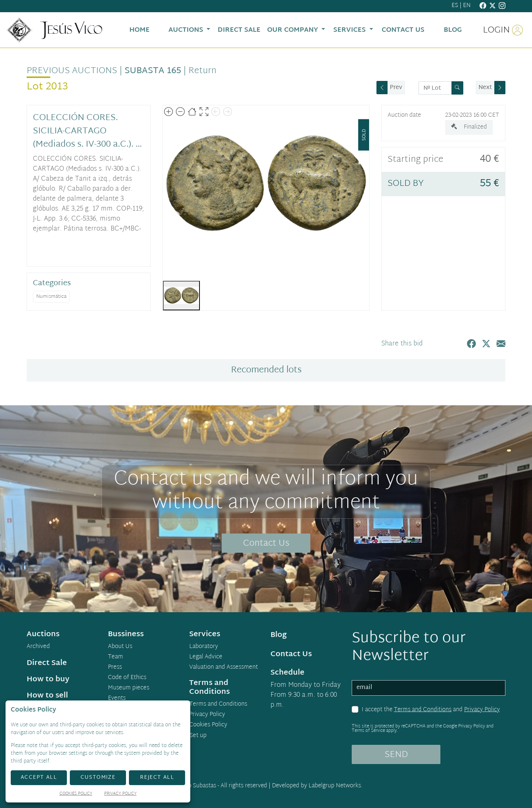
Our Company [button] (294, 30)
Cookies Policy (208, 725)
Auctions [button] (187, 30)
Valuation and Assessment (224, 668)
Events (117, 699)
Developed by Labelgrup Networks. (317, 786)
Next (485, 88)
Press (115, 668)
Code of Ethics (127, 678)
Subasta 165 (153, 71)
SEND (396, 755)
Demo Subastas (196, 786)
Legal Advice (206, 657)
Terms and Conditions (423, 710)
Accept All (39, 778)
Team (115, 657)
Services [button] (350, 30)
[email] (429, 688)
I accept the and (431, 710)
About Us (120, 647)
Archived (38, 647)
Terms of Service (368, 731)
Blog (279, 635)
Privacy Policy (482, 710)
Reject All (157, 778)
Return (202, 71)
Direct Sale (47, 663)
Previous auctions (72, 71)
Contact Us (266, 543)
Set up (198, 736)
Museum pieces (129, 688)
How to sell (47, 696)
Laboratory (204, 647)
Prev (396, 88)
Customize (98, 778)
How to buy (48, 679)
